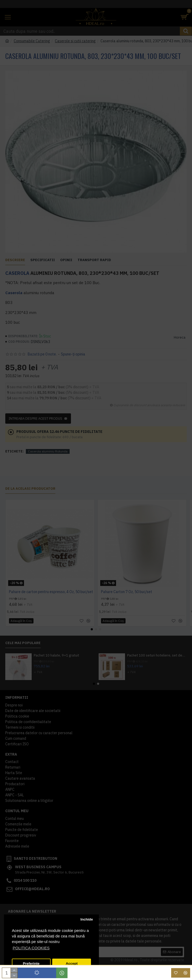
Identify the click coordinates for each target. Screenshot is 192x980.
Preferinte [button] (31, 963)
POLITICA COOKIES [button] (31, 948)
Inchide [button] (87, 919)
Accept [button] (72, 963)
